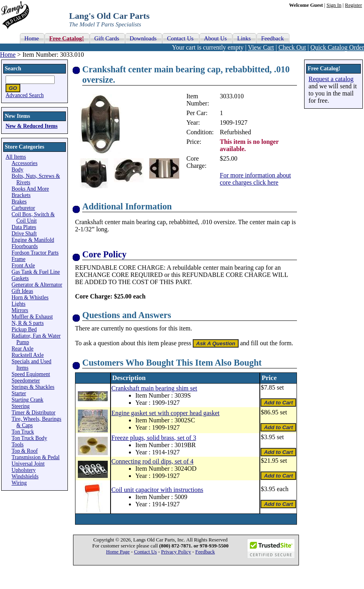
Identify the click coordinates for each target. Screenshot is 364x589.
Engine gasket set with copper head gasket (165, 413)
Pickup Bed (24, 329)
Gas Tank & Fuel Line (36, 272)
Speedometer (26, 381)
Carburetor (23, 208)
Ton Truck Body (29, 438)
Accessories (25, 163)
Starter (19, 393)
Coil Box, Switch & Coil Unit (33, 218)
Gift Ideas (22, 291)
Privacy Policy (176, 552)
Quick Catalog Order (337, 47)
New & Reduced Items (32, 126)
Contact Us (145, 552)
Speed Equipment (31, 374)
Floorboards (25, 246)
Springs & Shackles (33, 387)
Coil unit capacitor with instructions (157, 490)
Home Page (118, 552)
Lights (19, 304)
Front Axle (23, 266)
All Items (16, 157)
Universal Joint (28, 464)
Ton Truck (23, 432)
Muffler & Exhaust (32, 317)
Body (17, 170)
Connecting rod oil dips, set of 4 (152, 461)
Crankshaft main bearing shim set (154, 388)
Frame (19, 259)
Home (8, 55)
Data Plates (24, 227)
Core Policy (104, 254)
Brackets (21, 195)
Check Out (292, 47)
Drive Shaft (24, 234)
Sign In (334, 5)
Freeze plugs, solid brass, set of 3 (154, 438)
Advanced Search (25, 95)
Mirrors (20, 310)
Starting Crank (28, 400)
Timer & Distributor (34, 413)
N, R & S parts (28, 323)
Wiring (19, 483)
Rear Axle (23, 349)
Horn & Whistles (30, 297)
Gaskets (20, 278)
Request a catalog (331, 79)
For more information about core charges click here (255, 179)
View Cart (261, 47)
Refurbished (235, 132)
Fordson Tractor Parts (35, 253)
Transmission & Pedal (36, 457)
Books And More (30, 189)
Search (13, 69)
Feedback (205, 552)
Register (353, 5)
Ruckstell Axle (28, 355)
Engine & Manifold (33, 240)
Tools (18, 445)
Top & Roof (25, 451)
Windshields (25, 477)
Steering (21, 406)
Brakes (19, 202)
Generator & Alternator (37, 285)
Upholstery (24, 470)
